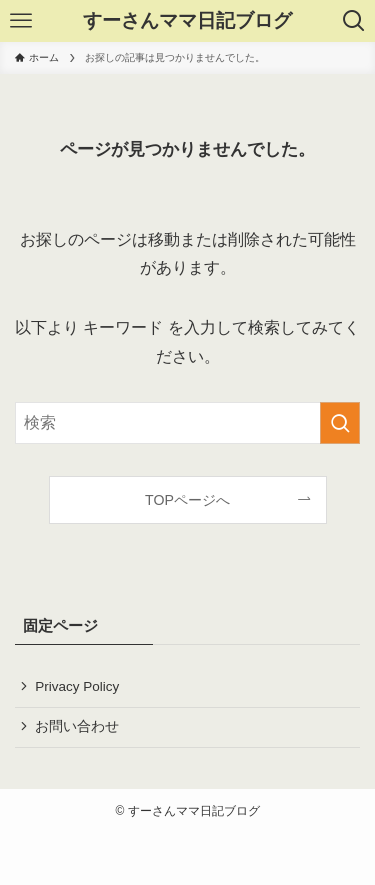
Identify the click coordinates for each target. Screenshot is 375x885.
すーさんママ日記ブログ (187, 21)
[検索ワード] (187, 423)
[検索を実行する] (340, 423)
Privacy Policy (77, 686)
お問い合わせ (77, 726)
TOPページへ (187, 500)
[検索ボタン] (354, 21)
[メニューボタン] (21, 21)
